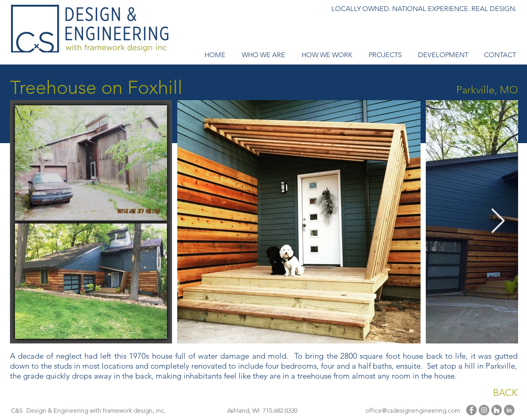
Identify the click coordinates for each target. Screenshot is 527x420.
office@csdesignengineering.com (413, 410)
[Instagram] (484, 410)
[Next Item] (498, 222)
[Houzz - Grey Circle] (497, 410)
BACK (505, 393)
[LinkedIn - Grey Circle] (509, 410)
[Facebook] (471, 410)
